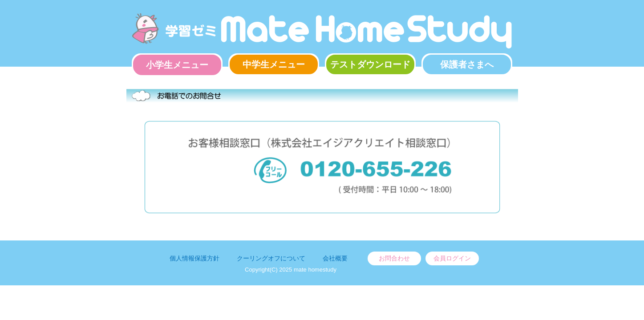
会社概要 (335, 258)
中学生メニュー (274, 64)
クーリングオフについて (271, 258)
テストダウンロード (370, 64)
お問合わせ (394, 258)
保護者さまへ (467, 64)
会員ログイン (452, 258)
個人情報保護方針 (194, 258)
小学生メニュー (177, 65)
